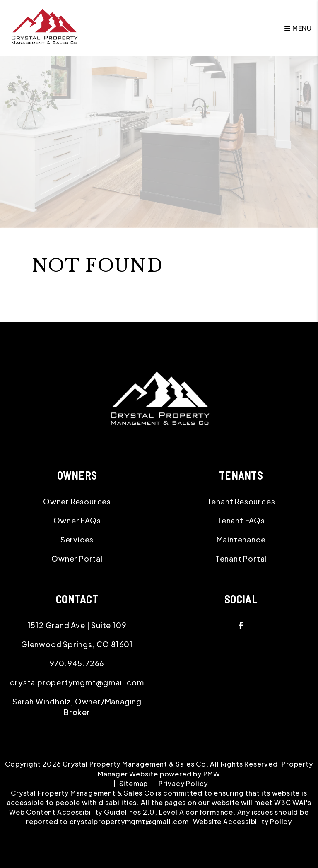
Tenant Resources (241, 501)
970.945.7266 (77, 663)
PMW (212, 774)
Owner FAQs (77, 520)
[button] (241, 625)
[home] (44, 27)
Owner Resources (77, 501)
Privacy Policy (183, 783)
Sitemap (134, 783)
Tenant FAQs (241, 520)
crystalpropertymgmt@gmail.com (77, 682)
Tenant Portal (241, 558)
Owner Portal (77, 558)
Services (77, 539)
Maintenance (241, 539)
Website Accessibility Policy (242, 821)
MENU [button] (298, 28)
